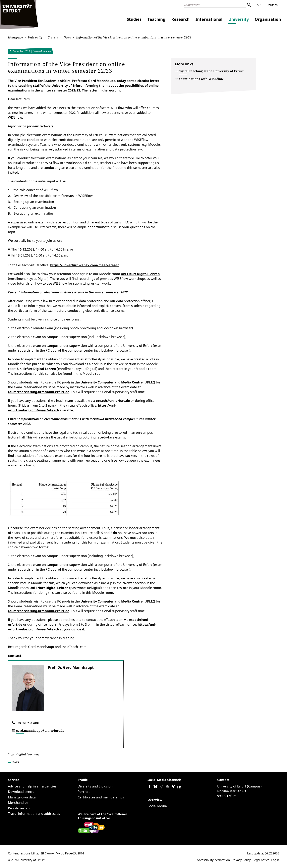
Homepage (15, 37)
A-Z (259, 5)
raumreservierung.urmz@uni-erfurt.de (39, 392)
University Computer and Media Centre (112, 382)
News (67, 37)
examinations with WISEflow (201, 79)
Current (53, 37)
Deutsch (272, 5)
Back (16, 762)
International (209, 19)
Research (180, 19)
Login (275, 860)
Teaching (156, 19)
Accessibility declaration (213, 860)
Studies (134, 19)
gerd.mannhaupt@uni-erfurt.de (40, 730)
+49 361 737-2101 (28, 723)
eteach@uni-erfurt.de (113, 401)
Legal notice (261, 860)
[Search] (215, 5)
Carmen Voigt (54, 853)
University (239, 19)
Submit (249, 5)
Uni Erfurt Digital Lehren (140, 274)
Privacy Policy (241, 860)
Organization (268, 19)
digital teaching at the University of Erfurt (211, 71)
